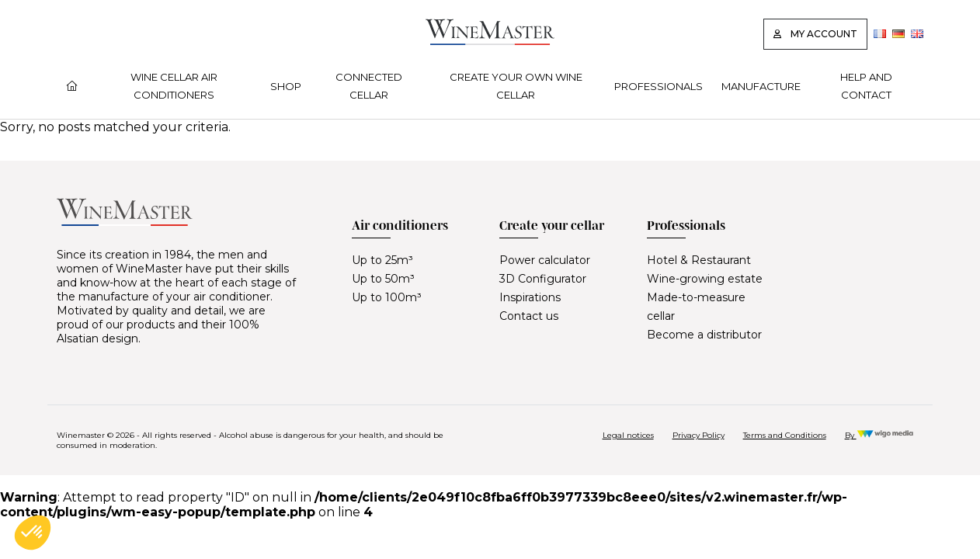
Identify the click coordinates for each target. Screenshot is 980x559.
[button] (33, 533)
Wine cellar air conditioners (174, 85)
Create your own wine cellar (516, 85)
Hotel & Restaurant (699, 260)
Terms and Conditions (785, 435)
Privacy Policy (699, 435)
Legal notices (628, 435)
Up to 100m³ (387, 297)
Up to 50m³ (383, 279)
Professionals (659, 86)
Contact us (529, 316)
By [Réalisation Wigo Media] (879, 435)
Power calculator (545, 260)
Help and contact (866, 85)
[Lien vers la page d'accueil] (490, 41)
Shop (286, 86)
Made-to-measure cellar (696, 307)
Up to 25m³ (382, 260)
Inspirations (530, 297)
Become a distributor (704, 335)
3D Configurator (543, 279)
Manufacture (761, 86)
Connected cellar (369, 85)
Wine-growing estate (705, 279)
